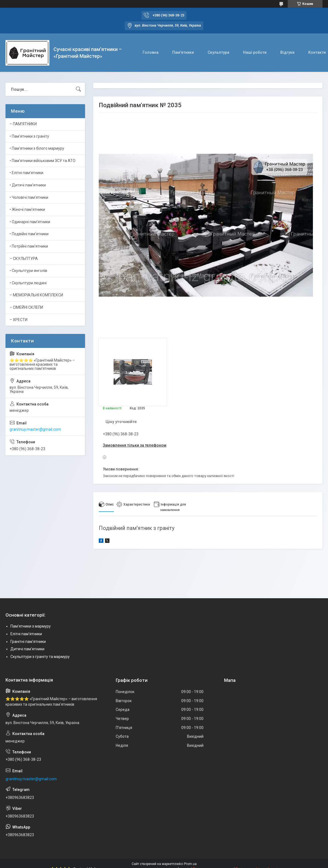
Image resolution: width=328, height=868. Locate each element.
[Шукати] (78, 89)
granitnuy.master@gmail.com (35, 429)
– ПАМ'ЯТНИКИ (23, 124)
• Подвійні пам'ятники (29, 234)
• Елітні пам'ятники (26, 173)
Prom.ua (190, 864)
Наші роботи (255, 52)
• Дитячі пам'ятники (28, 185)
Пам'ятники (183, 52)
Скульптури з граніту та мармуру (40, 657)
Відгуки (287, 52)
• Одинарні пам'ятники (30, 222)
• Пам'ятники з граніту (29, 136)
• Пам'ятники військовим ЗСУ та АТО (43, 161)
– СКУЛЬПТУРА (24, 259)
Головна (151, 52)
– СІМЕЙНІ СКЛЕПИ (26, 307)
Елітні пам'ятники (26, 634)
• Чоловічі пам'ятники (29, 197)
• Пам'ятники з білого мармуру (37, 148)
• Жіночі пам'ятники (27, 209)
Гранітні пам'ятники (28, 642)
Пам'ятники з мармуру (31, 626)
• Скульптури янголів (28, 271)
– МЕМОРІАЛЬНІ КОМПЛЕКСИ (36, 295)
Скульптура (218, 52)
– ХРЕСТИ (19, 320)
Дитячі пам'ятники (27, 649)
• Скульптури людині (28, 283)
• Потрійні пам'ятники (29, 246)
